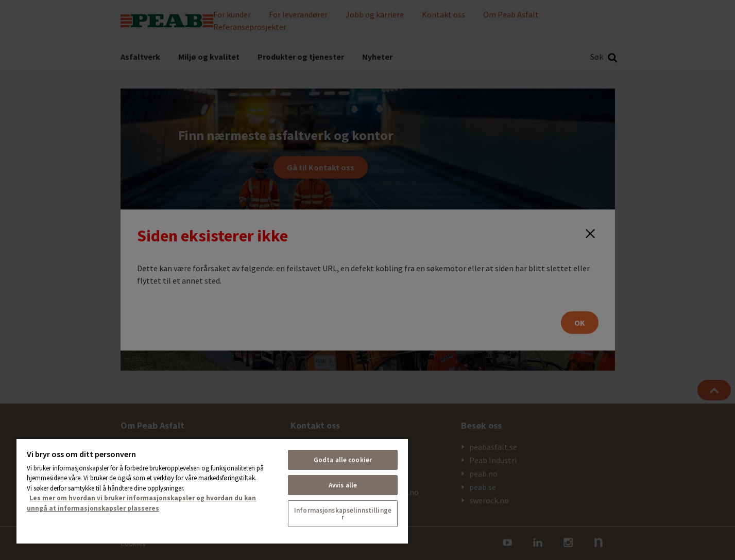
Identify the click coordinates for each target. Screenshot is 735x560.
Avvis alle (343, 485)
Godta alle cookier (343, 460)
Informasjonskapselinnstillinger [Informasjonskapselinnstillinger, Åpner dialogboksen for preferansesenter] (343, 514)
